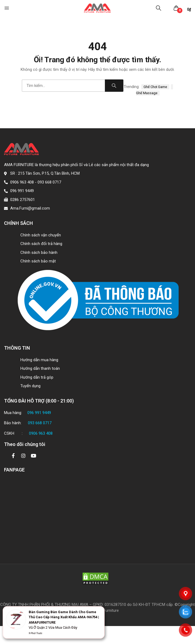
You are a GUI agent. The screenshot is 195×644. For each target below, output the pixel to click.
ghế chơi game (155, 87)
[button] (7, 8)
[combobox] (63, 86)
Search (114, 86)
